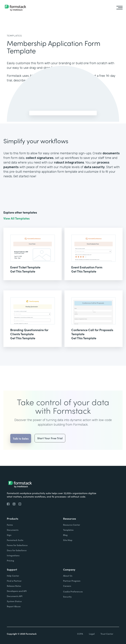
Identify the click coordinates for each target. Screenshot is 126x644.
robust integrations (69, 162)
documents (111, 153)
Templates (14, 36)
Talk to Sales (21, 444)
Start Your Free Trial (50, 443)
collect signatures (40, 158)
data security (94, 167)
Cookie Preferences (73, 591)
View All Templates (16, 218)
